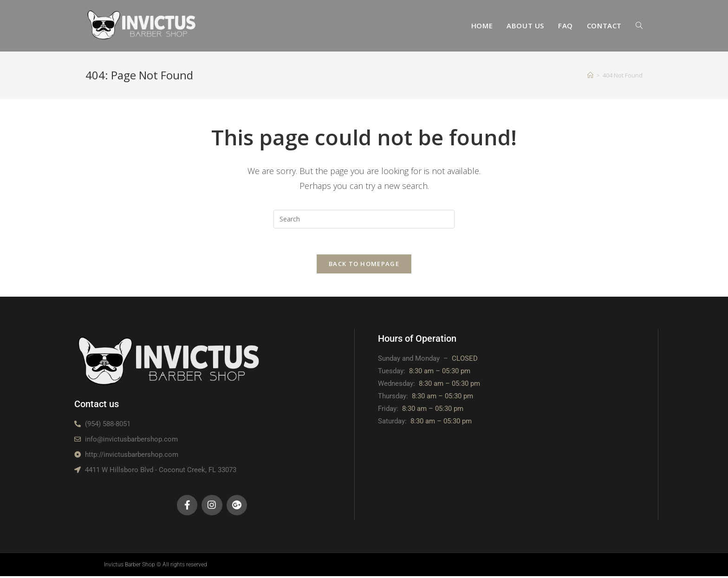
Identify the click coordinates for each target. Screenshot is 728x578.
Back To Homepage (364, 266)
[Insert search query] (364, 219)
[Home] (590, 75)
